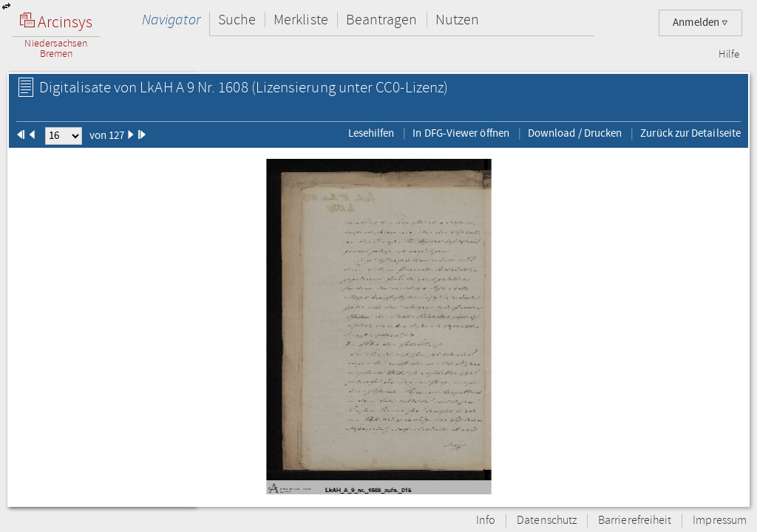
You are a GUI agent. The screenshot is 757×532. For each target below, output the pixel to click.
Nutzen (457, 20)
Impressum (720, 521)
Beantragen (382, 20)
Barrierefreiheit (635, 521)
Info (486, 521)
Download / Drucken (575, 133)
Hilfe (729, 55)
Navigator (171, 20)
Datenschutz (547, 521)
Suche (237, 20)
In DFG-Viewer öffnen (461, 133)
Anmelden (700, 23)
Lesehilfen (371, 133)
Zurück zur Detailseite (690, 133)
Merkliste (301, 20)
